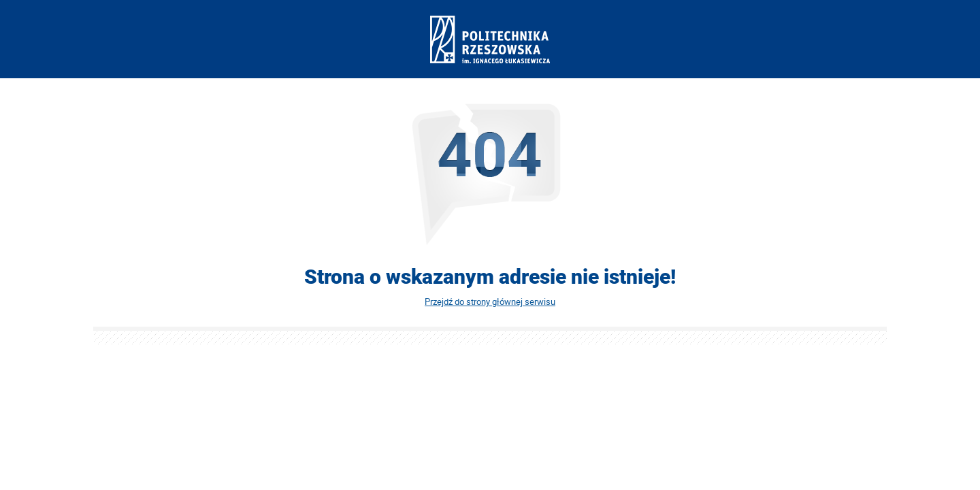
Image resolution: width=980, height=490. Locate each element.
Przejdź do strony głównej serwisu (490, 301)
